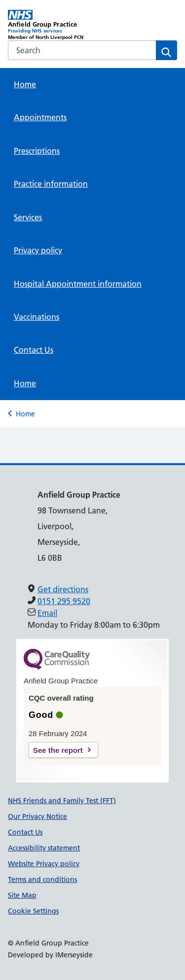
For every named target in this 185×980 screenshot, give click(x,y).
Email (47, 613)
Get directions (63, 589)
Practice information (51, 184)
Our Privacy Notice (37, 816)
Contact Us (34, 350)
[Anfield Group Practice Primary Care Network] (50, 25)
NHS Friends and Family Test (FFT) (62, 801)
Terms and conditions (42, 879)
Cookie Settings (33, 911)
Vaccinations (37, 317)
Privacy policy (38, 250)
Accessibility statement (44, 848)
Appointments (40, 117)
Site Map (22, 895)
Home (25, 84)
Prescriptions (37, 151)
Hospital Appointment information (78, 284)
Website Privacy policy (44, 864)
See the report (58, 750)
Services (28, 217)
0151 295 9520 (64, 601)
